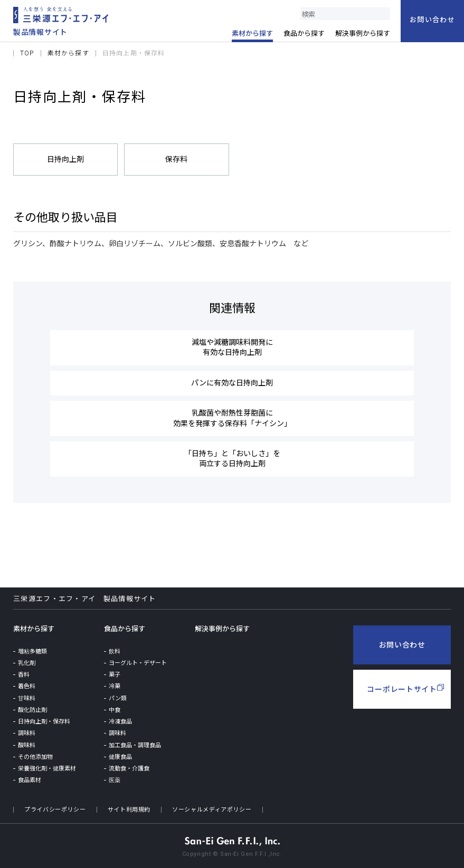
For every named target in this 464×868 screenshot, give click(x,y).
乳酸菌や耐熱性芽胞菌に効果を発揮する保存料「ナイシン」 (232, 416)
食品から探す (125, 626)
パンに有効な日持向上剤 (232, 382)
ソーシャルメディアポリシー (212, 807)
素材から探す (34, 626)
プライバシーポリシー (55, 807)
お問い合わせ (402, 642)
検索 (384, 14)
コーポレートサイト (402, 687)
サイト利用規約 (129, 807)
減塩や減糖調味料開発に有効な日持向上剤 (232, 347)
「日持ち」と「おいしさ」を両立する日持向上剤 (232, 456)
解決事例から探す (222, 626)
